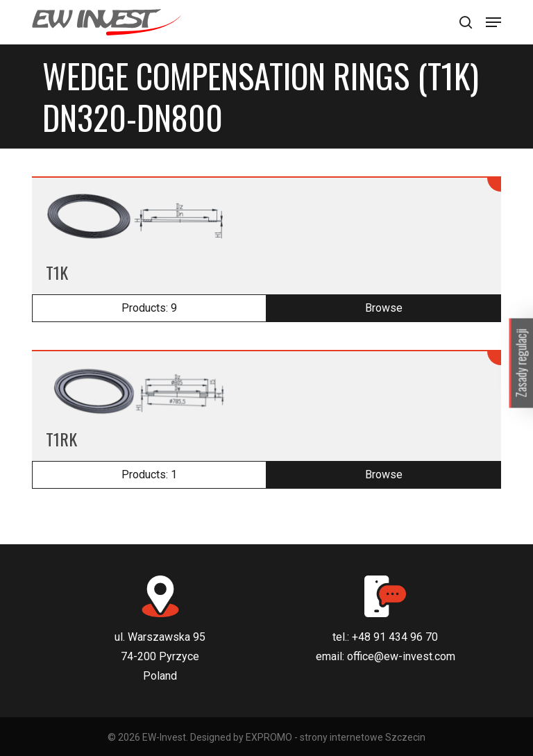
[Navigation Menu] (493, 22)
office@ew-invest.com (401, 656)
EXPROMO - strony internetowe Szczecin (336, 737)
